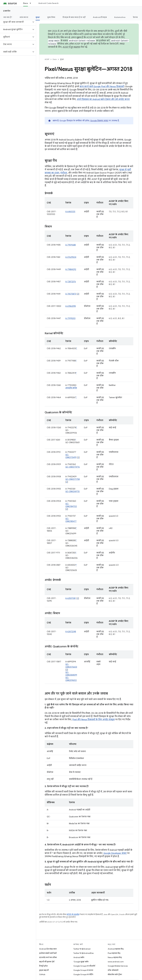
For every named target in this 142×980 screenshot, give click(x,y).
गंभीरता (64, 173)
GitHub (42, 974)
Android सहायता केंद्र (116, 949)
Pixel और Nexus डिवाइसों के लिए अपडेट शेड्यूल (94, 720)
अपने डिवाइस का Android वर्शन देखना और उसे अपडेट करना (103, 99)
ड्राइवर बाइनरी (44, 970)
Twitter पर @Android (82, 949)
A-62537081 (71, 598)
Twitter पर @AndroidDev (84, 953)
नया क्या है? (8, 17)
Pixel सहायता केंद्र (114, 953)
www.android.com (116, 962)
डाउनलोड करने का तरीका (48, 957)
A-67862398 (71, 306)
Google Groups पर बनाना (83, 970)
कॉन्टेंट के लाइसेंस (73, 914)
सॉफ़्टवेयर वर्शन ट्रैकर (115, 974)
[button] (16, 22)
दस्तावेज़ (7, 11)
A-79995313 (70, 318)
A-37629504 (71, 257)
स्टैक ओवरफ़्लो (113, 970)
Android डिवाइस (100, 17)
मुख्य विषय (51, 17)
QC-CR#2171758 (73, 479)
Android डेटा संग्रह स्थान (48, 949)
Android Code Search (48, 3)
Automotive (120, 17)
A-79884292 (71, 269)
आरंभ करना (24, 17)
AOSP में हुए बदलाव (71, 47)
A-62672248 (71, 632)
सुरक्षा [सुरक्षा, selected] (38, 17)
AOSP (47, 59)
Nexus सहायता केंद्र (115, 957)
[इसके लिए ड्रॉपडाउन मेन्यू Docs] (32, 3)
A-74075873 (71, 294)
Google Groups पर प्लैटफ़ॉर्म (84, 966)
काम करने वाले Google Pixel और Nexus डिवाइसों (102, 87)
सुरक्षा (62, 59)
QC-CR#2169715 (72, 491)
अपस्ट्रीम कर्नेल (71, 388)
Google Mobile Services (118, 966)
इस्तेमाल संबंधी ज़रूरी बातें (48, 953)
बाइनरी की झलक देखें (47, 962)
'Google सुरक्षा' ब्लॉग (81, 962)
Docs (55, 59)
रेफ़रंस (135, 17)
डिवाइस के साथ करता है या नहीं (74, 17)
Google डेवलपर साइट (99, 121)
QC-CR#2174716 (73, 467)
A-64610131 (70, 212)
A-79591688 (71, 245)
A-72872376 (71, 282)
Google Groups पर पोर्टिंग (83, 974)
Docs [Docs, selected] (26, 3)
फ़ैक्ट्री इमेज (43, 966)
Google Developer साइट (115, 853)
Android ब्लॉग (79, 957)
